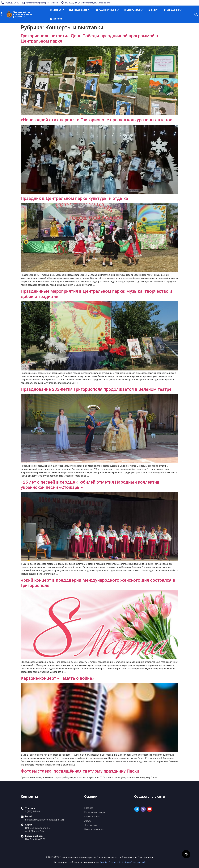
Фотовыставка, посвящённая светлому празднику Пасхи (80, 771)
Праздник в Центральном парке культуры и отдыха (74, 198)
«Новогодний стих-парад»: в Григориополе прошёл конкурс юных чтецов (97, 120)
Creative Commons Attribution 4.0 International (122, 862)
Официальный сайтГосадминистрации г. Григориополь (23, 14)
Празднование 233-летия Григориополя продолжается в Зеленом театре (96, 389)
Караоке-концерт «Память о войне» (57, 678)
